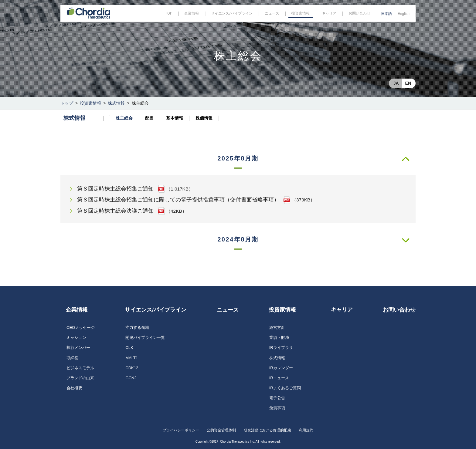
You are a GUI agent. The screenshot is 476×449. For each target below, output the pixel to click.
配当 (149, 118)
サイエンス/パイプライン (156, 310)
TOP (169, 13)
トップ (67, 103)
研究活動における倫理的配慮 (267, 430)
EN (408, 83)
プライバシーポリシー (181, 430)
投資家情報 (90, 103)
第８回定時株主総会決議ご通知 (115, 211)
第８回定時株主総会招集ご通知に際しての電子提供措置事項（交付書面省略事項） (178, 200)
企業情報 (77, 310)
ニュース (228, 310)
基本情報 (175, 118)
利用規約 (306, 430)
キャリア (342, 310)
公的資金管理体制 (221, 430)
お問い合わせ (399, 310)
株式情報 (116, 103)
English (404, 14)
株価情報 (204, 118)
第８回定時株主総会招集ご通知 (115, 189)
